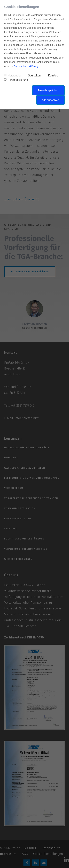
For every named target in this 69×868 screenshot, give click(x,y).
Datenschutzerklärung (26, 66)
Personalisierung (16, 80)
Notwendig (12, 76)
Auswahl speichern (48, 90)
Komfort (51, 76)
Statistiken (33, 76)
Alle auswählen (51, 100)
